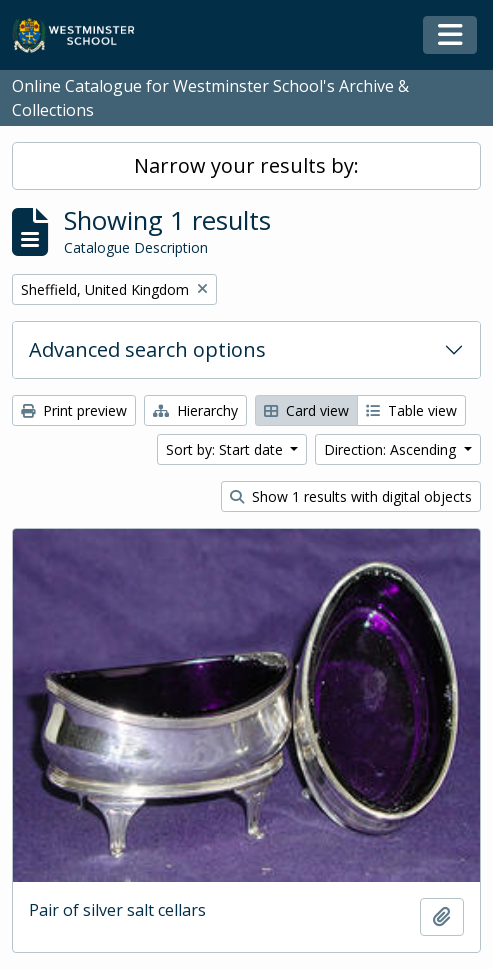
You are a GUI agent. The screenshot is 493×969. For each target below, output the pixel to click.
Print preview (74, 410)
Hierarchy (195, 410)
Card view (306, 410)
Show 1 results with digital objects (351, 496)
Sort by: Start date (226, 449)
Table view (411, 410)
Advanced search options (147, 349)
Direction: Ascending (392, 449)
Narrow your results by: (246, 165)
